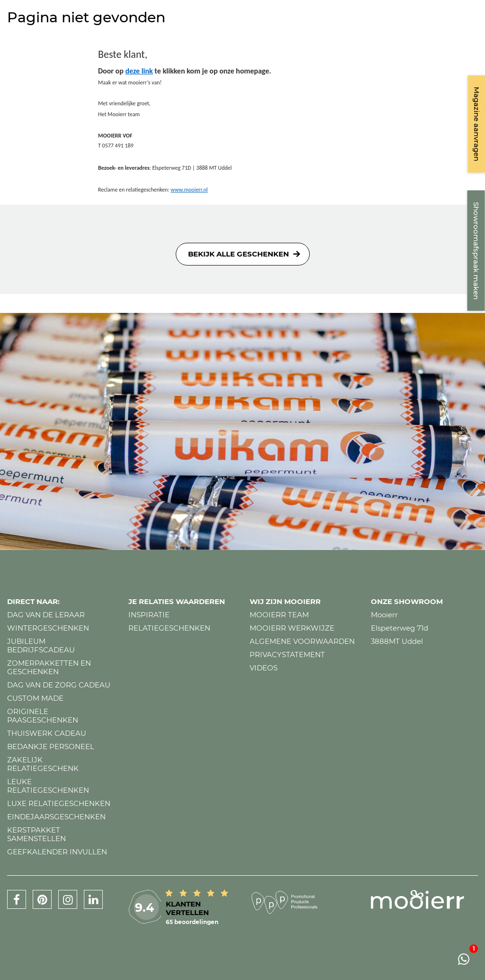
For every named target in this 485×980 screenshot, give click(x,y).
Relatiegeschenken (169, 628)
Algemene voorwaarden (302, 641)
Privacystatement (287, 655)
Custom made (35, 698)
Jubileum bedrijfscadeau (41, 646)
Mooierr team (279, 615)
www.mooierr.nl (189, 190)
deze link (139, 71)
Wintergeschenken (48, 628)
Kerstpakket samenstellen (36, 834)
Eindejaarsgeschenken (56, 817)
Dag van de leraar (46, 615)
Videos (264, 668)
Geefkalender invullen (57, 852)
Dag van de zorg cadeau (59, 685)
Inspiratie (149, 615)
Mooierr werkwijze (292, 628)
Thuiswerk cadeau (47, 733)
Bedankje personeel (51, 746)
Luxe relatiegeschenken (59, 803)
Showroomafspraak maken (476, 251)
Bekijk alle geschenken (238, 254)
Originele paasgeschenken (43, 716)
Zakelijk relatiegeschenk (43, 764)
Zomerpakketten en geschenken (49, 667)
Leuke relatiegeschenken (48, 786)
